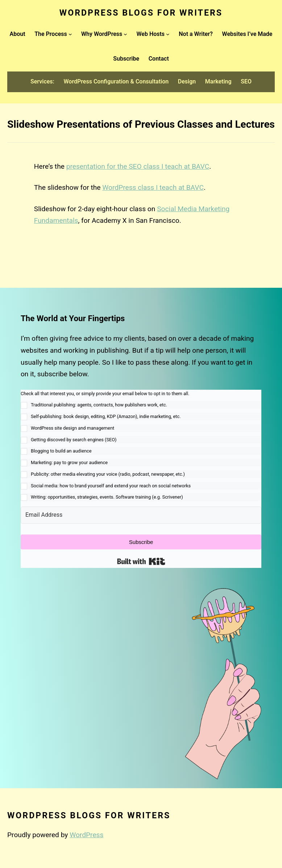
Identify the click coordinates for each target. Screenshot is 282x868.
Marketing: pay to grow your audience (69, 462)
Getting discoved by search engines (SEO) (74, 440)
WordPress (86, 835)
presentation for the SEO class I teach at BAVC (138, 166)
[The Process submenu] (70, 34)
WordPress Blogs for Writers (141, 13)
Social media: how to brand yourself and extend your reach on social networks (111, 486)
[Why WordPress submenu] (125, 34)
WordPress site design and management (72, 428)
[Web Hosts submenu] (168, 34)
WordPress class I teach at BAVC (153, 187)
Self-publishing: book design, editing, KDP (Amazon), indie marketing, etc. (106, 416)
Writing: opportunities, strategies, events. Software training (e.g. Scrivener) (107, 497)
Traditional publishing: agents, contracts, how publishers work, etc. (99, 405)
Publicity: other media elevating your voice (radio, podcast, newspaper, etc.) (108, 474)
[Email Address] (141, 515)
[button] (141, 446)
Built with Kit (141, 561)
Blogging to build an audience (61, 451)
